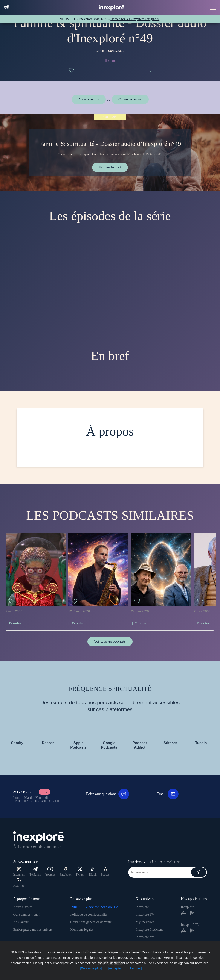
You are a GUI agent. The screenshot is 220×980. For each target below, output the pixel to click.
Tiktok (93, 872)
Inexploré (142, 907)
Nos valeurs (21, 922)
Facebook (66, 872)
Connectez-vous (130, 99)
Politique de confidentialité (89, 914)
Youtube (50, 872)
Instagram (19, 872)
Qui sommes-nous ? (27, 914)
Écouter (15, 623)
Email (167, 794)
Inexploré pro (145, 937)
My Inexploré (145, 922)
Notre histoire (23, 907)
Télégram (35, 872)
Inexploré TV (145, 914)
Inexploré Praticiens (149, 929)
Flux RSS (19, 883)
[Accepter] (115, 968)
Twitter (80, 872)
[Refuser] (135, 968)
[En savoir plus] (91, 968)
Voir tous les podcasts (110, 641)
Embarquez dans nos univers (33, 929)
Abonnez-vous (89, 99)
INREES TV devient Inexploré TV (94, 907)
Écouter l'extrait (110, 167)
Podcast (105, 872)
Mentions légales (82, 929)
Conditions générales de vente (91, 922)
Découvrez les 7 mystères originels (135, 19)
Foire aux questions (108, 794)
